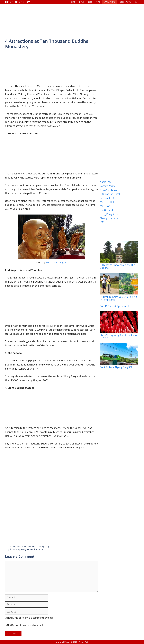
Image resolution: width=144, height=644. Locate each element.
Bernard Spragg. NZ (57, 262)
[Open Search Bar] (136, 2)
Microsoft (105, 206)
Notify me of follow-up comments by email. (31, 618)
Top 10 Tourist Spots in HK (115, 306)
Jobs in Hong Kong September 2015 (25, 549)
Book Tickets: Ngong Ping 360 (119, 356)
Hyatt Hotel (106, 210)
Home (72, 2)
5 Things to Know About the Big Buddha (119, 255)
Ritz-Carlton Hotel (110, 194)
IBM (102, 222)
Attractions (110, 2)
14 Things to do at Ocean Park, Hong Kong (29, 546)
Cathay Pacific (108, 186)
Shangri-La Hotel (109, 218)
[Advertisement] (72, 21)
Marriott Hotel (108, 202)
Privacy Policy (84, 642)
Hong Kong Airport (110, 214)
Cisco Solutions (108, 190)
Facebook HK (107, 198)
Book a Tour (125, 2)
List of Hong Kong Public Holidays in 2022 (119, 325)
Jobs (90, 2)
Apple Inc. (105, 182)
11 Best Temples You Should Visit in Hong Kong (119, 287)
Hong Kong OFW (17, 2)
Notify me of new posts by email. (25, 625)
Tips (98, 2)
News (81, 2)
